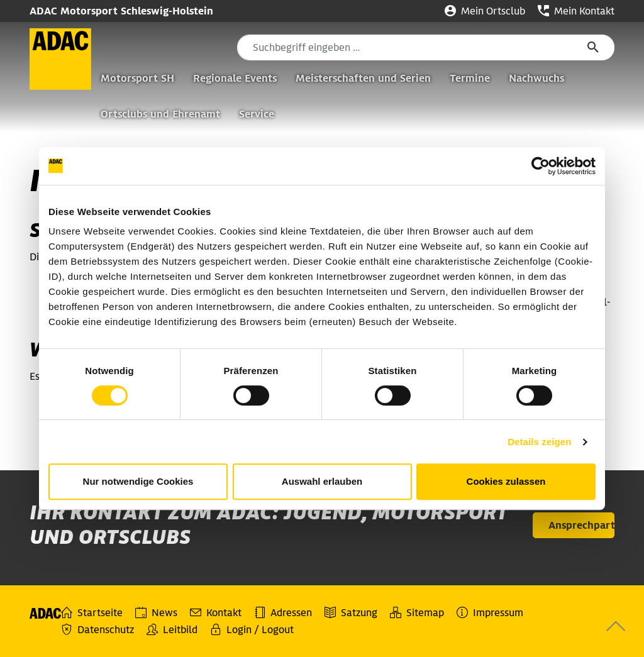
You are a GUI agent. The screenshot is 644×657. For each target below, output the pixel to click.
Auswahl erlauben (322, 481)
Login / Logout (252, 630)
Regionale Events (235, 78)
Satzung (351, 613)
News (156, 613)
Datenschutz (97, 630)
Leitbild (172, 630)
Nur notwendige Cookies (138, 481)
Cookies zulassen (506, 481)
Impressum (490, 613)
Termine (470, 78)
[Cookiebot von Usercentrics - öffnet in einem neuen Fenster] (541, 166)
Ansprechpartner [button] (581, 525)
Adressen (283, 613)
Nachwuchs (536, 78)
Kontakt (216, 613)
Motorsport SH (137, 78)
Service (257, 114)
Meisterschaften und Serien (363, 78)
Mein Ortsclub (485, 11)
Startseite (92, 613)
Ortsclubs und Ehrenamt (160, 114)
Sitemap (417, 613)
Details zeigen (539, 442)
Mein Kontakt (576, 11)
